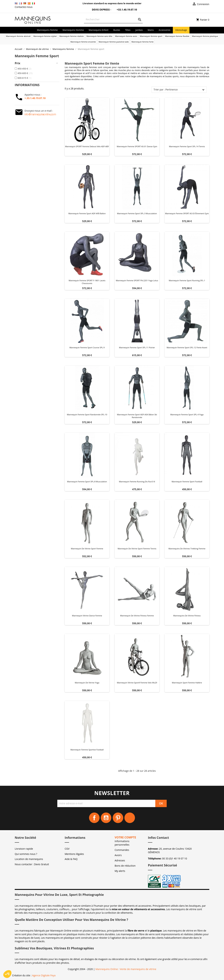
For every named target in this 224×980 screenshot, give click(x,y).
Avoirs (118, 855)
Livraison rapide (24, 849)
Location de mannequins (29, 859)
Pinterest (118, 818)
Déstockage (181, 30)
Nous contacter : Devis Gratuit (32, 864)
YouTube (106, 818)
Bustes (117, 30)
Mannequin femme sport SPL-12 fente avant (187, 347)
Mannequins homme (73, 30)
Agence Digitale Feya (44, 975)
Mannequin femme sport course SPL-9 (87, 347)
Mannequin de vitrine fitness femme (137, 616)
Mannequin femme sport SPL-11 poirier (137, 347)
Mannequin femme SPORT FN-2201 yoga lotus (137, 280)
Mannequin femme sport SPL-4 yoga (187, 414)
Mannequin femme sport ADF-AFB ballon (87, 213)
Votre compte (125, 837)
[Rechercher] (113, 19)
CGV (67, 849)
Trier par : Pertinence (166, 90)
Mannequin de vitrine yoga (87, 683)
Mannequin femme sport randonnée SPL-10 (87, 414)
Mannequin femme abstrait (18, 36)
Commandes (122, 850)
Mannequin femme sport (151, 36)
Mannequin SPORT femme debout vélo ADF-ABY (87, 146)
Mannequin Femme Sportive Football (87, 750)
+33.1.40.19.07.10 (124, 10)
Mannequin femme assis (126, 36)
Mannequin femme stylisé (45, 36)
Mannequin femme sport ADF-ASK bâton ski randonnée (137, 416)
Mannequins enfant (99, 30)
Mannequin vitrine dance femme (87, 616)
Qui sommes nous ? (26, 854)
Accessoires (164, 30)
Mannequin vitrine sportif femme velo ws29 (137, 683)
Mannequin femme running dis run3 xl (137, 482)
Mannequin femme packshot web (114, 42)
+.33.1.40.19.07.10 (35, 98)
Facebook (94, 818)
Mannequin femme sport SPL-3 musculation (137, 213)
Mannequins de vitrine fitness (187, 616)
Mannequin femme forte (142, 42)
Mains (151, 30)
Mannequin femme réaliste (72, 36)
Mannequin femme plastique (205, 36)
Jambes (139, 30)
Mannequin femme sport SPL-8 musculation (87, 482)
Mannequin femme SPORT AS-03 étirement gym (187, 213)
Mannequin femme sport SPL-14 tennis (187, 146)
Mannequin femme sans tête (99, 36)
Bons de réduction (125, 866)
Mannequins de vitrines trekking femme (187, 549)
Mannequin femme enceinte (83, 42)
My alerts (120, 871)
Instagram (130, 818)
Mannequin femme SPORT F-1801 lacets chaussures (87, 282)
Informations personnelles (122, 843)
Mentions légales (74, 854)
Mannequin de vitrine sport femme (87, 549)
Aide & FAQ (71, 859)
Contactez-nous (24, 7)
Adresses (120, 860)
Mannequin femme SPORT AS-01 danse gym (137, 146)
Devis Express (99, 10)
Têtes (128, 30)
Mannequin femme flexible (177, 36)
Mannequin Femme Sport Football (187, 482)
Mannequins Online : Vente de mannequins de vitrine (126, 969)
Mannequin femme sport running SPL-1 (187, 280)
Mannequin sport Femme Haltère (187, 683)
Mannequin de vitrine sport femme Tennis (137, 549)
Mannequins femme (47, 30)
